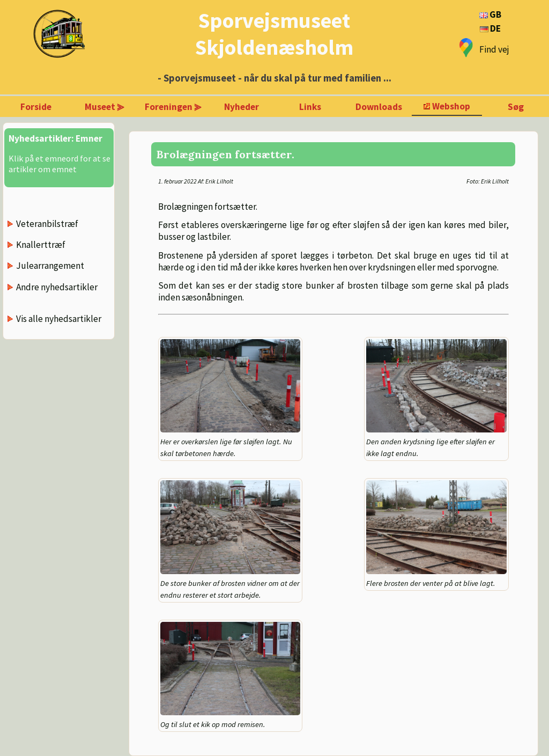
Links (310, 107)
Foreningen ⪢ (173, 107)
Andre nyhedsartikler (57, 287)
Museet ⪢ (105, 107)
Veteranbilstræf (47, 224)
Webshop (451, 106)
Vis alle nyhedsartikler (59, 319)
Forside (36, 107)
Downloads (379, 107)
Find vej (494, 49)
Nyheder (242, 107)
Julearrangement (50, 266)
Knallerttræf (41, 245)
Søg (516, 107)
